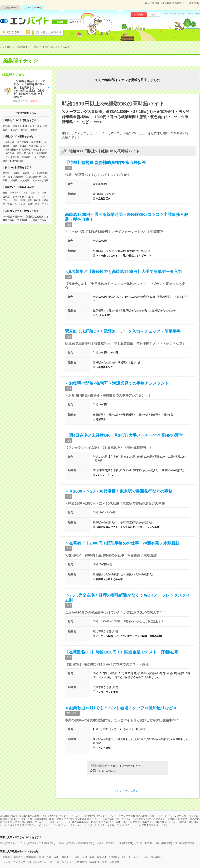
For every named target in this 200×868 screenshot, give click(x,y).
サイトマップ (194, 14)
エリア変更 (76, 22)
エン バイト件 (33, 8)
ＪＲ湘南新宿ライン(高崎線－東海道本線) (24, 150)
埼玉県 (28, 126)
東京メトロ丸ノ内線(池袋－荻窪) (29, 146)
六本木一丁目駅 (41, 180)
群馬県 (14, 130)
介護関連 (18, 857)
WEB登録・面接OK (13, 217)
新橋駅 (14, 180)
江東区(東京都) (125, 843)
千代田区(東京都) (26, 843)
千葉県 (38, 126)
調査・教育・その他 (38, 204)
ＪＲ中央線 (40, 157)
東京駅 (6, 173)
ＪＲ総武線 (8, 153)
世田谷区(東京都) (185, 843)
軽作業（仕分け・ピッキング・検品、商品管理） (136, 857)
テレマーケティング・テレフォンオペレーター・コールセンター (39, 862)
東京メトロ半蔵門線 (13, 161)
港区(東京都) (7, 843)
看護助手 (67, 857)
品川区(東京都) (106, 843)
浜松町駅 (25, 180)
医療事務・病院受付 (88, 862)
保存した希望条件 (51, 32)
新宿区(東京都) (67, 843)
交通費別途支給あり (36, 217)
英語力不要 (8, 220)
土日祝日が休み (38, 220)
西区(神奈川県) (164, 843)
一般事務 (5, 857)
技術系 (14, 200)
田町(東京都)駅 (16, 177)
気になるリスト (18, 32)
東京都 (6, 126)
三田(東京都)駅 (34, 177)
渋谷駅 (16, 173)
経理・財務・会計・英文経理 (91, 857)
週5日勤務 (22, 220)
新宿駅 (26, 173)
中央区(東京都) (47, 843)
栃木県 (24, 130)
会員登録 (139, 14)
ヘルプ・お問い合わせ (174, 14)
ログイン (154, 14)
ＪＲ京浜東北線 (25, 142)
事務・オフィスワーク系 (15, 193)
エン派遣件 (10, 8)
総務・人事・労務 (49, 857)
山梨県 (34, 130)
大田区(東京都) (144, 843)
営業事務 (31, 857)
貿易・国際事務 (111, 862)
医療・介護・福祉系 (31, 200)
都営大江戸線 (24, 153)
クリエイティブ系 (22, 197)
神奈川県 (17, 126)
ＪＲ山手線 (8, 142)
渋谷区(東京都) (86, 843)
